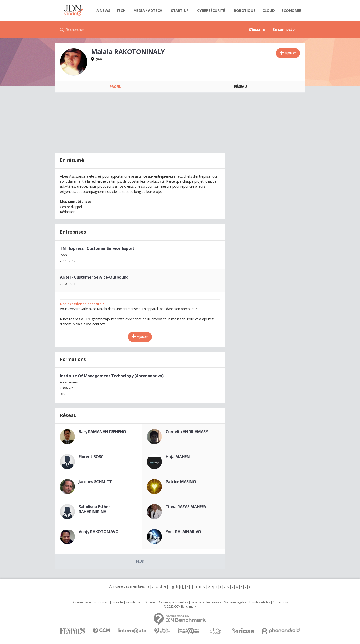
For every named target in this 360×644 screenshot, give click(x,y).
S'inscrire (257, 29)
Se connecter (284, 29)
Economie (291, 10)
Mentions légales (235, 602)
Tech (121, 10)
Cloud (269, 10)
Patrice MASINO (181, 482)
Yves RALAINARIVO (183, 532)
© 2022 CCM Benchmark (180, 607)
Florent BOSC (91, 457)
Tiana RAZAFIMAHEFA (186, 507)
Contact (104, 602)
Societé (150, 602)
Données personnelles (173, 602)
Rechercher (75, 29)
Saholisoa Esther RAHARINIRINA (94, 509)
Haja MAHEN (178, 457)
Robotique (245, 10)
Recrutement (134, 602)
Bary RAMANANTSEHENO (102, 432)
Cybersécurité (211, 10)
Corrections (280, 602)
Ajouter (291, 53)
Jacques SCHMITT (95, 482)
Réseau (240, 86)
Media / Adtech (148, 10)
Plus (140, 561)
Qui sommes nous (84, 602)
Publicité (117, 602)
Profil (115, 86)
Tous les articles (259, 602)
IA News (103, 10)
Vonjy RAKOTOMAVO (99, 532)
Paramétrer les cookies (206, 602)
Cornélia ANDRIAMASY (187, 432)
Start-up (180, 10)
